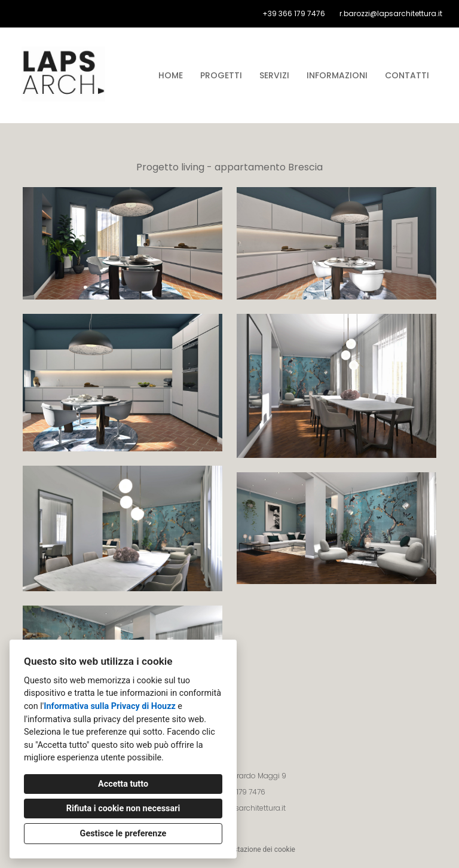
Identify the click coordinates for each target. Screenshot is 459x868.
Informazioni (337, 75)
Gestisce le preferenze (123, 834)
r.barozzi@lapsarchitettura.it (391, 14)
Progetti (221, 75)
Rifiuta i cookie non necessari (123, 809)
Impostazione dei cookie (256, 849)
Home (171, 75)
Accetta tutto (123, 784)
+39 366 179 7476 (294, 14)
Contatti (407, 75)
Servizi (274, 75)
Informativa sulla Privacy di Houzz (110, 706)
